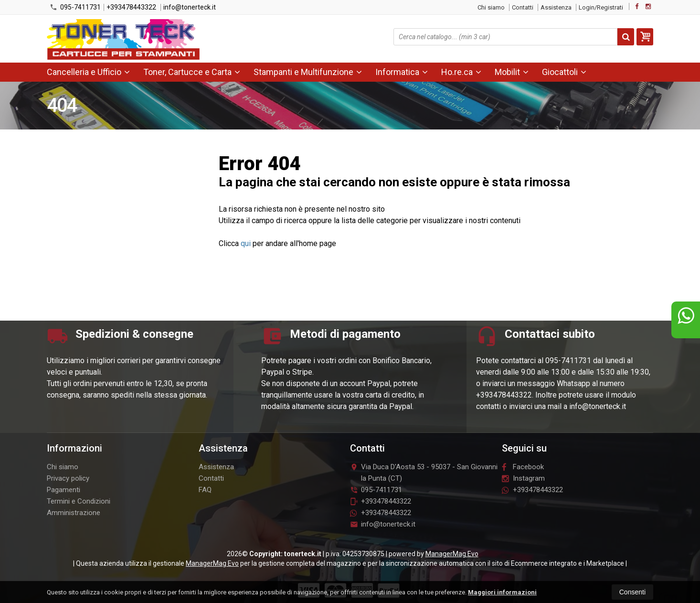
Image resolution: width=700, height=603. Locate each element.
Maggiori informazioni (502, 592)
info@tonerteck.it (190, 7)
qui (246, 243)
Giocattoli (564, 72)
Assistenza (556, 7)
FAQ (205, 490)
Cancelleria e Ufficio (88, 72)
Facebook (523, 467)
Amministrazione (74, 513)
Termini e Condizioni (79, 501)
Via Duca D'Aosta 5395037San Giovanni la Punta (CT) (424, 473)
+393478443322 (131, 7)
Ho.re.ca (461, 72)
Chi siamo (491, 7)
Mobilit (512, 72)
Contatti (523, 7)
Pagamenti (64, 490)
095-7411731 (75, 7)
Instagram (523, 478)
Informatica (402, 72)
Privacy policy (68, 478)
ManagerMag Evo (452, 554)
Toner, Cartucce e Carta (192, 72)
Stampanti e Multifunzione (308, 72)
